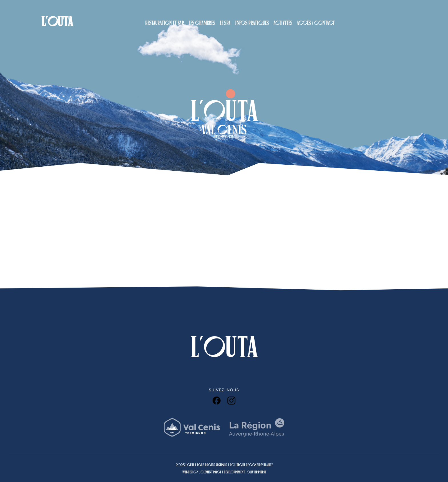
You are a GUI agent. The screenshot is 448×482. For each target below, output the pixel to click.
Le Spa (225, 23)
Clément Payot (211, 472)
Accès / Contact (316, 23)
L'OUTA (57, 22)
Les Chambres (202, 23)
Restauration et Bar (165, 23)
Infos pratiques (252, 23)
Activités (283, 23)
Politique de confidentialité (251, 465)
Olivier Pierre (256, 472)
